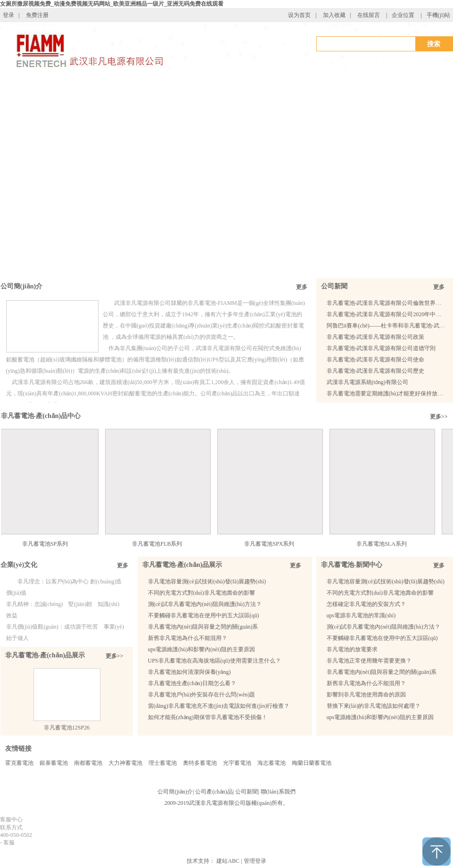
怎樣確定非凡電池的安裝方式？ (366, 604)
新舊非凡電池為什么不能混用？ (188, 638)
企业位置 (403, 15)
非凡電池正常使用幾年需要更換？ (369, 661)
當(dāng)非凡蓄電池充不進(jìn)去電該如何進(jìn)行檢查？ (219, 706)
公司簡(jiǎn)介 (22, 286)
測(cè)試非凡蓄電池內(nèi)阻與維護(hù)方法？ (205, 604)
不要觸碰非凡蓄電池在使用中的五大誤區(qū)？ (204, 615)
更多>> (439, 417)
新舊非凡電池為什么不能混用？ (366, 683)
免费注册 (37, 15)
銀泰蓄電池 (54, 763)
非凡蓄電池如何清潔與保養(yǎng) (189, 672)
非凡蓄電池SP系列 (50, 544)
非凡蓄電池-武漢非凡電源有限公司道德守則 (381, 348)
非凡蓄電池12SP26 (67, 728)
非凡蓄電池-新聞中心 (352, 565)
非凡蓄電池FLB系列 (162, 544)
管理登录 (255, 861)
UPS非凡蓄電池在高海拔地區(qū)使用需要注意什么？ (214, 661)
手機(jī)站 (439, 15)
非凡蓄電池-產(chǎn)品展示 (45, 655)
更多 (302, 287)
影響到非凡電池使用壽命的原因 (366, 695)
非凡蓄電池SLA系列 (387, 544)
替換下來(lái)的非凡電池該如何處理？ (374, 706)
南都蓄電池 (88, 763)
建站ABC (228, 861)
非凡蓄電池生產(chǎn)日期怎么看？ (192, 683)
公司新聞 (334, 286)
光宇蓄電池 (237, 763)
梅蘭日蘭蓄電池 (312, 763)
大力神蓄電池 (125, 763)
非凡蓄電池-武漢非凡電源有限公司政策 (376, 337)
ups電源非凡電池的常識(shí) (361, 615)
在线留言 (369, 15)
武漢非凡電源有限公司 (217, 803)
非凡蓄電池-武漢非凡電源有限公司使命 (376, 360)
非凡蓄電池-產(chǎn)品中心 (41, 416)
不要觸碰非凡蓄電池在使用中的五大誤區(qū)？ (382, 638)
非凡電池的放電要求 (352, 649)
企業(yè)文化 (19, 565)
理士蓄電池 (163, 763)
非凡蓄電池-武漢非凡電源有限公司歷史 (376, 371)
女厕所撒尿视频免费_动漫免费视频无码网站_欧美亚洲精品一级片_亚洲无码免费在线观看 (112, 4)
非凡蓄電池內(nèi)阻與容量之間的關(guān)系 (203, 627)
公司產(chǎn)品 (214, 792)
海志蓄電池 (272, 763)
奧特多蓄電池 (200, 763)
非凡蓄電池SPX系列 (274, 544)
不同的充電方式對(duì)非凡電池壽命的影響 (202, 593)
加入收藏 (334, 15)
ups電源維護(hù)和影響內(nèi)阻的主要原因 (202, 649)
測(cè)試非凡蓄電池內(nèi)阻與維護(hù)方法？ (383, 627)
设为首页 (299, 15)
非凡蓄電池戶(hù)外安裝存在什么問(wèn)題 (202, 695)
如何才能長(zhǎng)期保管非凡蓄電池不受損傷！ (208, 717)
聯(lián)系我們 (278, 792)
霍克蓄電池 (19, 763)
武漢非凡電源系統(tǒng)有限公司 (367, 382)
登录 (8, 15)
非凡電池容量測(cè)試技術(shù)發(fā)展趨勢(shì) (207, 581)
